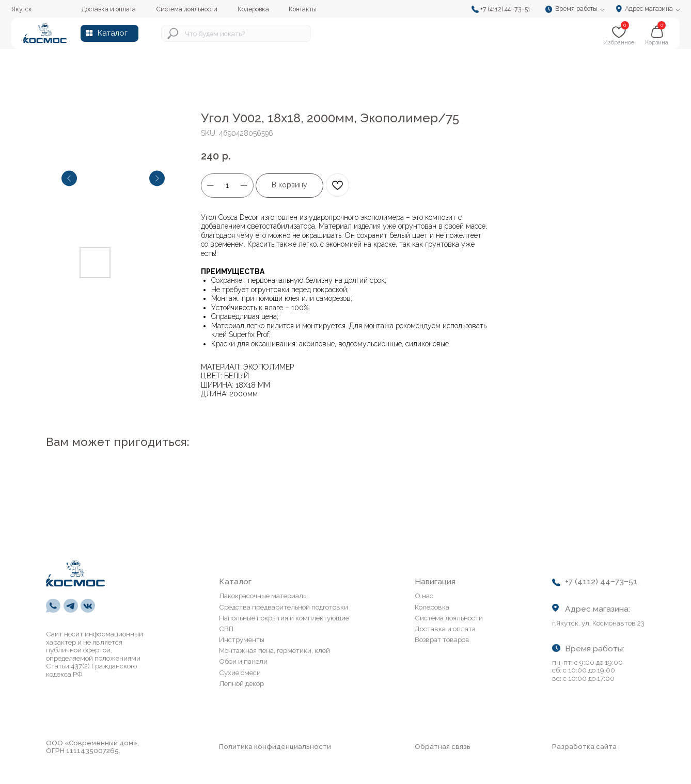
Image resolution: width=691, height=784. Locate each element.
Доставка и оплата (445, 629)
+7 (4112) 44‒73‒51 (505, 9)
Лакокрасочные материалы (263, 596)
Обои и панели (243, 661)
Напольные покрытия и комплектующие (284, 618)
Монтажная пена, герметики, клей (274, 650)
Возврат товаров (442, 639)
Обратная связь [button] (443, 746)
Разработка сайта (584, 746)
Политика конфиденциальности (275, 746)
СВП (226, 629)
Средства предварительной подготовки (284, 607)
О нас (424, 596)
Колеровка (432, 607)
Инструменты (242, 639)
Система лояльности (449, 618)
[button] (578, 10)
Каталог (112, 33)
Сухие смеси (240, 673)
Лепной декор (241, 683)
